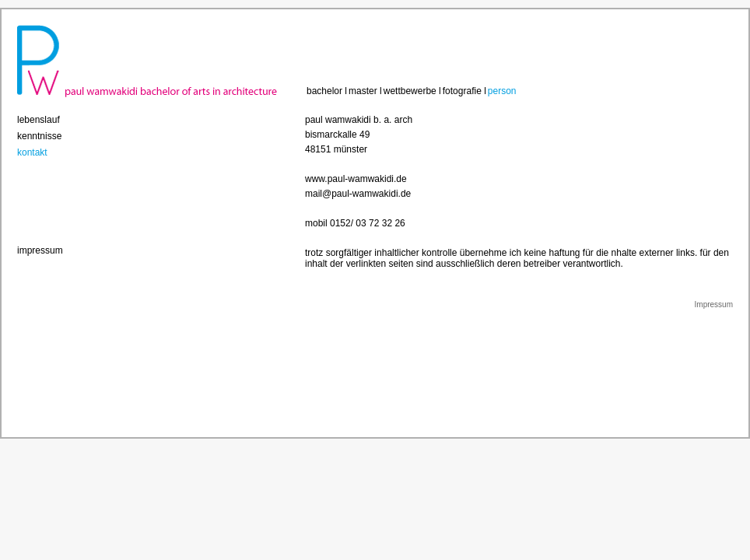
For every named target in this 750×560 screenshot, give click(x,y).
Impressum (714, 304)
